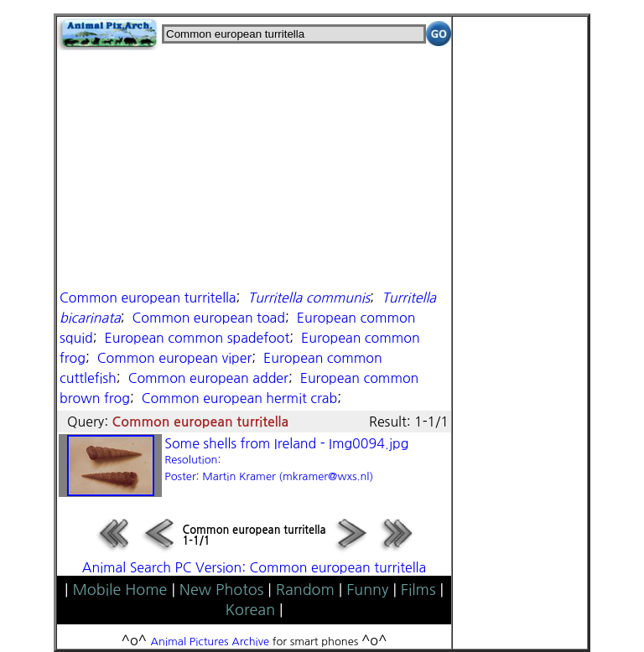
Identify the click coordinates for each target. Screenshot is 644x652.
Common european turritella (148, 298)
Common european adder (208, 378)
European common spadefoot (197, 338)
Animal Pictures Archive (210, 642)
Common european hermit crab (240, 398)
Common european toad (208, 318)
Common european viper (174, 358)
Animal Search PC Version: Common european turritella (254, 567)
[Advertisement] (254, 168)
